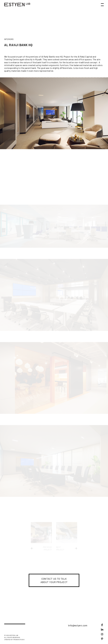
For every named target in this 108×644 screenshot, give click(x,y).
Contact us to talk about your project (54, 580)
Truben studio (19, 640)
